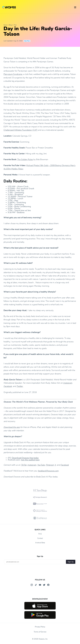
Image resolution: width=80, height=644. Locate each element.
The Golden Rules (25, 160)
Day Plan (27, 41)
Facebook (8, 386)
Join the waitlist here (30, 460)
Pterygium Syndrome (13, 74)
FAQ (40, 534)
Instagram (68, 383)
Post (15, 25)
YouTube (41, 465)
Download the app (12, 427)
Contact (40, 538)
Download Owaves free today (25, 458)
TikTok (24, 465)
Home (5, 25)
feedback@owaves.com (48, 471)
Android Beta (40, 543)
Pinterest (50, 465)
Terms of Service (40, 632)
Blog (10, 25)
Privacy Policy (40, 627)
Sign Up (71, 562)
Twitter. (20, 386)
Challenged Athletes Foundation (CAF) (21, 130)
